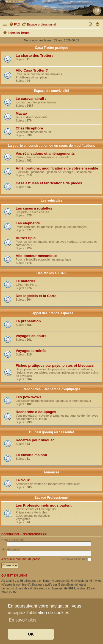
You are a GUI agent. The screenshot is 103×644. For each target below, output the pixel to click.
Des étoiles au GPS (51, 273)
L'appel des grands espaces (52, 313)
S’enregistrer (35, 534)
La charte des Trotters (35, 56)
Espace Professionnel (51, 498)
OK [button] (31, 634)
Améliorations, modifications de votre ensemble (57, 168)
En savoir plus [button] (23, 620)
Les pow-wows (28, 397)
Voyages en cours (31, 336)
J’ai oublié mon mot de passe (21, 559)
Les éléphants (28, 223)
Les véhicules (51, 200)
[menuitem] (15, 24)
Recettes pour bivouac (35, 440)
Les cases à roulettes (34, 208)
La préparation (28, 321)
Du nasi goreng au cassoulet (51, 432)
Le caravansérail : (31, 99)
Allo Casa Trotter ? (32, 70)
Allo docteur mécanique (36, 256)
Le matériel (25, 281)
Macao (21, 113)
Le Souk (23, 480)
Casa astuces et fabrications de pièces (49, 183)
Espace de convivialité (51, 91)
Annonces (51, 472)
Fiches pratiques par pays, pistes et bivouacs (55, 365)
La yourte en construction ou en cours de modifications (51, 146)
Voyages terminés (31, 351)
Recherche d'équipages (36, 412)
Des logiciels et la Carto (36, 296)
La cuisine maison (31, 455)
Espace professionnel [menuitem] (39, 24)
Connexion (10, 534)
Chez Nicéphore (29, 128)
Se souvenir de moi (76, 559)
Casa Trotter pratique (51, 48)
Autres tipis (26, 238)
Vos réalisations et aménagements (45, 153)
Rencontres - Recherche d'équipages (51, 389)
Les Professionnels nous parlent (44, 505)
